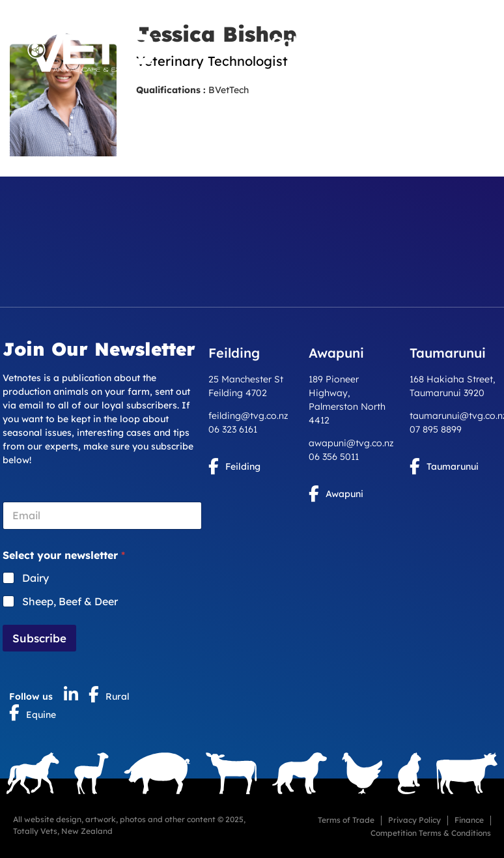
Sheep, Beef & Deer (70, 601)
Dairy (35, 578)
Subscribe (39, 638)
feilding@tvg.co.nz (248, 416)
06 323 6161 (233, 429)
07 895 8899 (436, 429)
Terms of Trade (346, 820)
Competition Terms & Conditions (431, 833)
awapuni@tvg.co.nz (351, 443)
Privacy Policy (414, 820)
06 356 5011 (334, 457)
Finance (469, 820)
